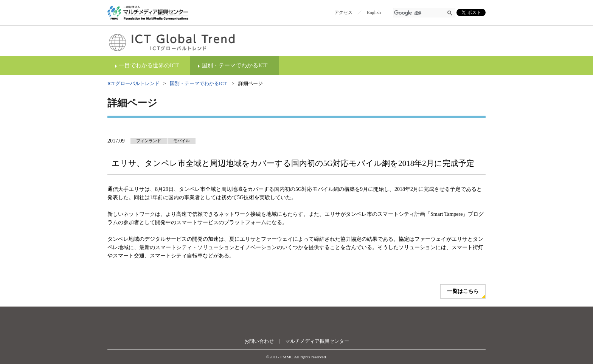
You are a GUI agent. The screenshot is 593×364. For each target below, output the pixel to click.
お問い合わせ (259, 341)
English (374, 12)
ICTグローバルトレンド (134, 83)
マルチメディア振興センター (317, 341)
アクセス (343, 12)
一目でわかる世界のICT (149, 65)
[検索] (420, 13)
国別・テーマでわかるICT (234, 65)
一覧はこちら (463, 291)
